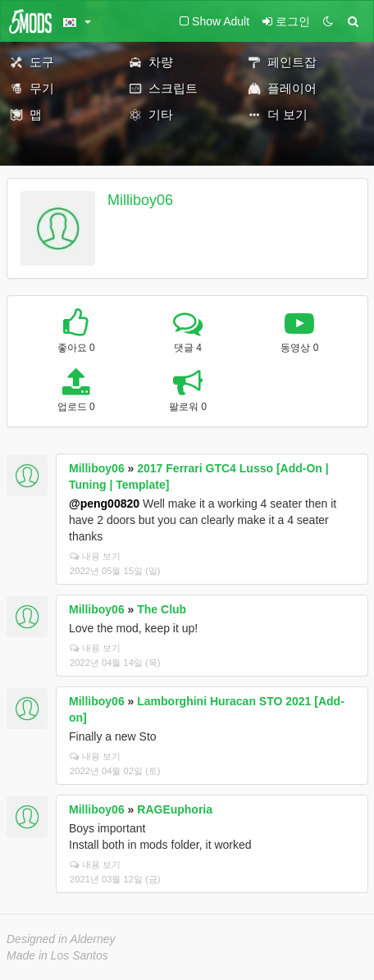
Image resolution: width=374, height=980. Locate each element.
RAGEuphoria (175, 809)
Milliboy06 (140, 200)
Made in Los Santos (57, 955)
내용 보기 (95, 556)
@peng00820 (104, 504)
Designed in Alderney (61, 939)
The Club (162, 609)
